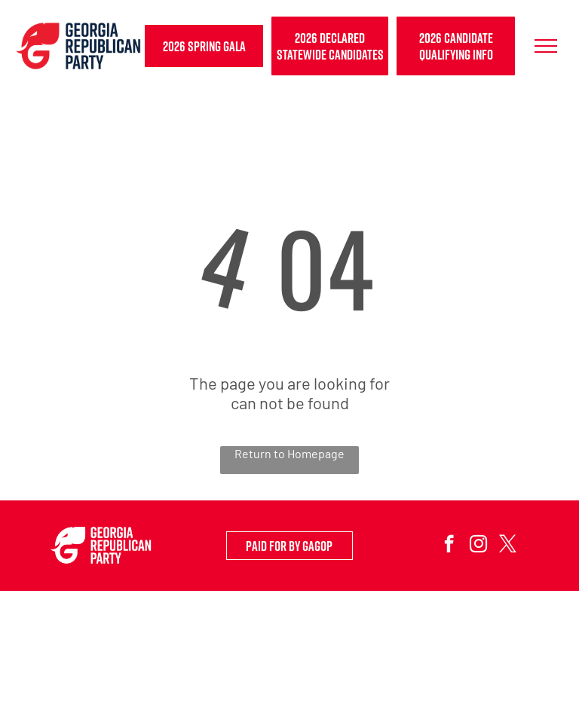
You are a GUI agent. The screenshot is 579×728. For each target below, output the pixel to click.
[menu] (546, 46)
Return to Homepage (289, 453)
